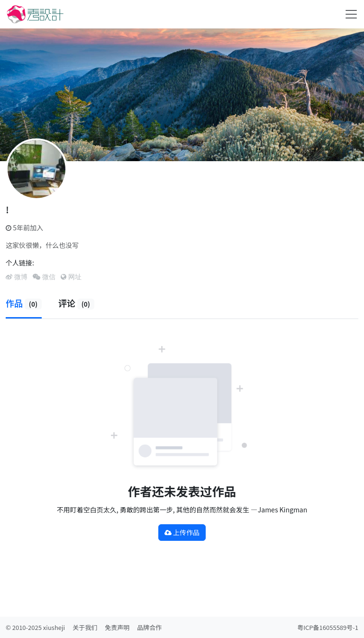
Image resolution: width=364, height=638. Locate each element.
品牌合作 (149, 627)
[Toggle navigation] (351, 14)
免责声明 (117, 627)
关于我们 (85, 627)
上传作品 (182, 532)
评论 (76, 303)
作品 (24, 303)
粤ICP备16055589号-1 (328, 627)
